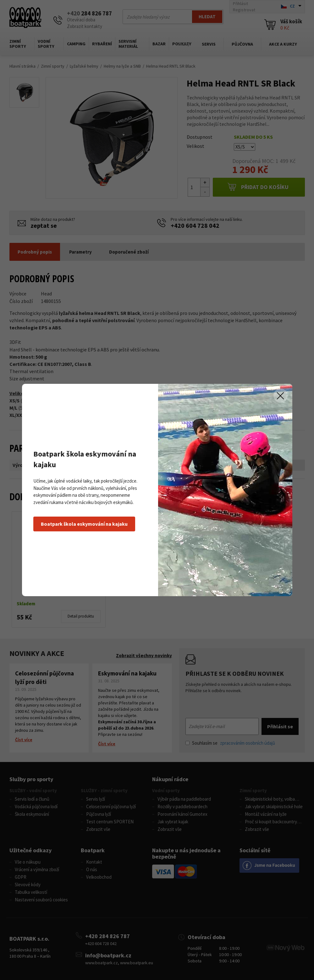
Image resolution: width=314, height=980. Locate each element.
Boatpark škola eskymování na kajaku (84, 524)
